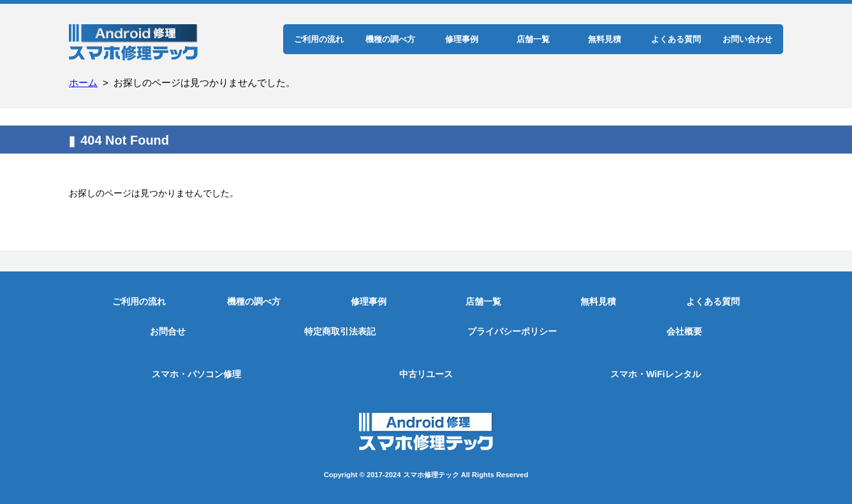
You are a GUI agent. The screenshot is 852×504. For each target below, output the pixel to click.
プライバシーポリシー (512, 331)
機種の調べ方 (390, 39)
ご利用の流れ (319, 39)
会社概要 (684, 331)
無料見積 (605, 39)
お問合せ (168, 331)
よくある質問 (676, 39)
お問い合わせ (747, 39)
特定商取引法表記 (340, 331)
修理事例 (462, 39)
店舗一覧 (533, 39)
